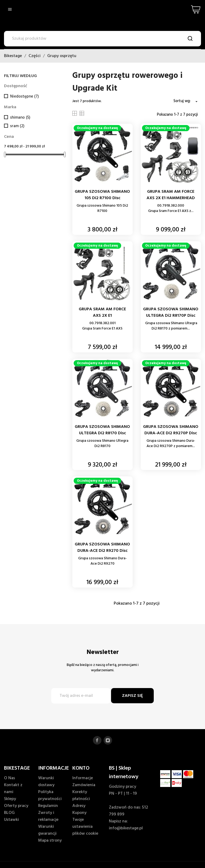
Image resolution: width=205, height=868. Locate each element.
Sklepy (10, 799)
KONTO (81, 768)
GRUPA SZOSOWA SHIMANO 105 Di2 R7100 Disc (102, 195)
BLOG (9, 813)
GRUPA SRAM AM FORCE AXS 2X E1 (102, 312)
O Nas (9, 778)
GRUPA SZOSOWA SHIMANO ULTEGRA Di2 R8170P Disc (171, 312)
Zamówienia (84, 785)
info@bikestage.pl (126, 828)
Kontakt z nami (13, 789)
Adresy (79, 806)
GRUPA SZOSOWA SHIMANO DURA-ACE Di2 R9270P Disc (171, 430)
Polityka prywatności (50, 795)
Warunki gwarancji (47, 830)
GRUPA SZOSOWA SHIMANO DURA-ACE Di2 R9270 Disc (102, 548)
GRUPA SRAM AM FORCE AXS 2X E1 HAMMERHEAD (171, 195)
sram (17, 126)
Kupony (79, 813)
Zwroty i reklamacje (48, 816)
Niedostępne (24, 97)
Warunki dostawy (46, 782)
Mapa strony (50, 841)
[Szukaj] (102, 39)
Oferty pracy (16, 806)
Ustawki (11, 820)
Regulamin (48, 806)
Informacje (83, 778)
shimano (20, 118)
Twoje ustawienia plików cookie (85, 827)
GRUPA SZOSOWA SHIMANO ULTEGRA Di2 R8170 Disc (102, 430)
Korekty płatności (81, 795)
